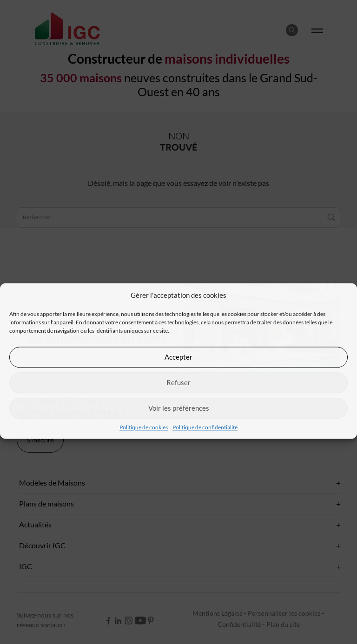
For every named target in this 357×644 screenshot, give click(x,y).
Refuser (178, 382)
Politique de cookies (144, 427)
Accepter (178, 357)
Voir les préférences (179, 408)
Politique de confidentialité (205, 427)
